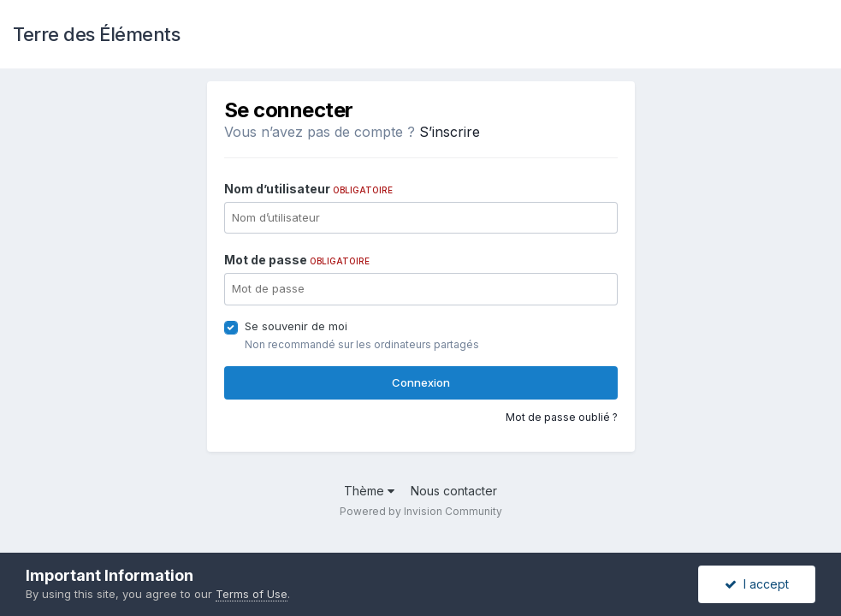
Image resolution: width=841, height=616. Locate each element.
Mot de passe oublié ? (562, 417)
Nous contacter (454, 491)
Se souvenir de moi (296, 326)
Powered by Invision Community (421, 511)
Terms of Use (252, 594)
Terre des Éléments (96, 34)
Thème (369, 491)
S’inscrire (450, 132)
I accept (757, 584)
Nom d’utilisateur (308, 189)
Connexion (421, 382)
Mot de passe (297, 260)
